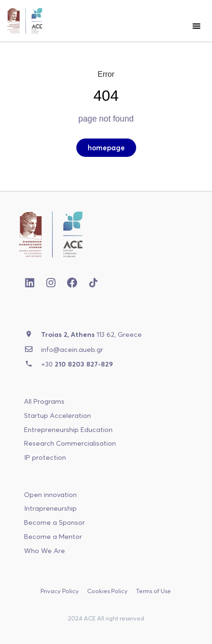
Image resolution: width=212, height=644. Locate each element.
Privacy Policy (60, 591)
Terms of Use (154, 591)
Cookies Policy (107, 591)
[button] (196, 26)
